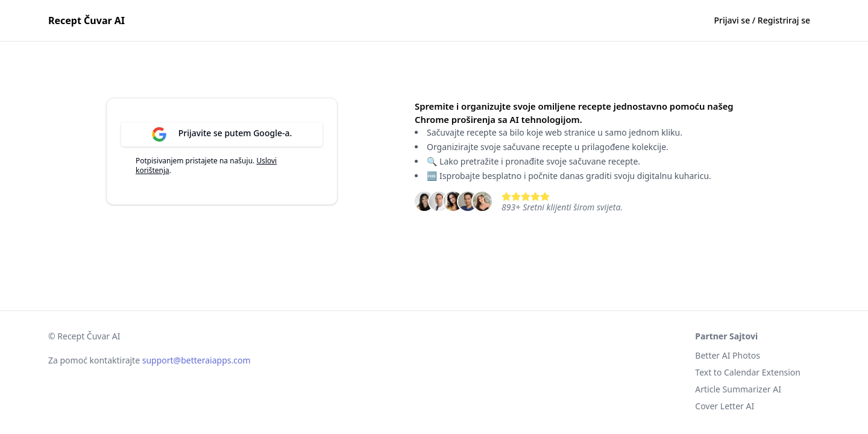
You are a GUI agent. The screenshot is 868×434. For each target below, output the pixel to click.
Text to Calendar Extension (748, 372)
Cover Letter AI (725, 406)
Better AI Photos (728, 355)
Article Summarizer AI (738, 389)
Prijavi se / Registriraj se (762, 20)
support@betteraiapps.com (197, 360)
